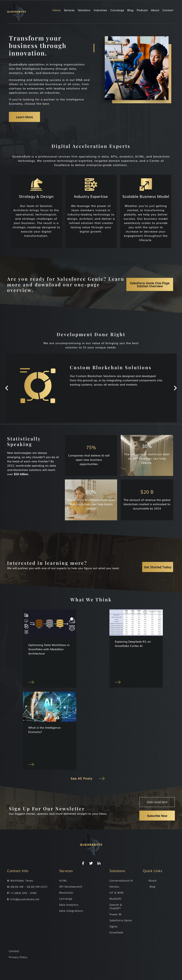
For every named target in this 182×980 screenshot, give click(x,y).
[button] (7, 388)
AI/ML (63, 882)
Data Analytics (69, 906)
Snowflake (116, 934)
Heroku (114, 888)
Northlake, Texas (22, 882)
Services (69, 10)
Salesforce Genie (121, 921)
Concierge (117, 10)
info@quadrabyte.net (25, 900)
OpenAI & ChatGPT (116, 908)
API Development (71, 888)
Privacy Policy (18, 958)
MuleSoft (116, 900)
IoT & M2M (117, 894)
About (155, 10)
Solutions (84, 10)
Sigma (113, 927)
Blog (130, 10)
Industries (100, 10)
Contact (168, 10)
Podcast (142, 10)
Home (57, 10)
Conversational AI (121, 882)
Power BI (116, 915)
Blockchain (66, 894)
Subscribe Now (157, 816)
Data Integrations (71, 912)
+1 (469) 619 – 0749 (24, 894)
